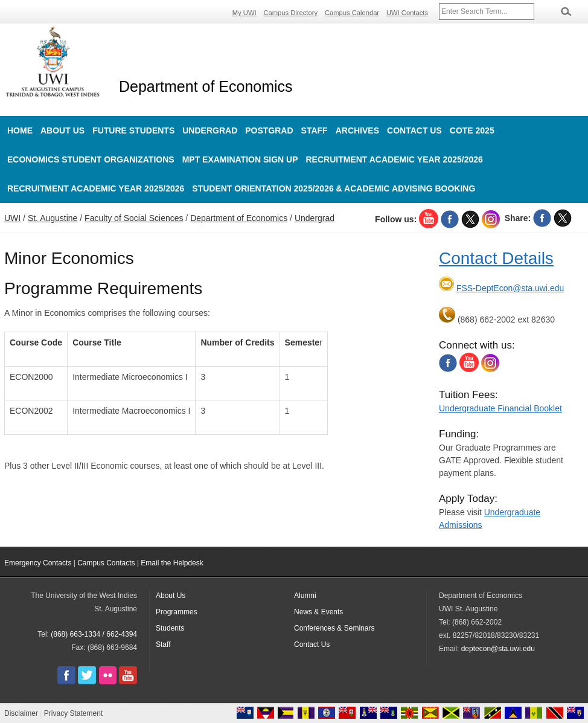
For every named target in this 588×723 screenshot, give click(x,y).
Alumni (305, 596)
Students (170, 628)
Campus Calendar (352, 13)
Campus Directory (291, 13)
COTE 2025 (472, 130)
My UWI (244, 13)
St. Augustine (53, 218)
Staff (315, 130)
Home (20, 130)
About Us (62, 130)
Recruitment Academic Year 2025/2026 (395, 159)
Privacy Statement (73, 713)
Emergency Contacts (38, 563)
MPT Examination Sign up (240, 159)
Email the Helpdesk (172, 563)
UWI (12, 218)
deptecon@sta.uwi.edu (498, 649)
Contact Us (414, 130)
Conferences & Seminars (334, 628)
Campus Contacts (106, 563)
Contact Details (496, 258)
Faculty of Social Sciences (134, 218)
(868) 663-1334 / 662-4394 (94, 634)
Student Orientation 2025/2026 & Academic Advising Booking (334, 188)
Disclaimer (21, 713)
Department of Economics (206, 86)
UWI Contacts (407, 13)
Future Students (133, 130)
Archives (357, 130)
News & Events (318, 612)
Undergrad (210, 130)
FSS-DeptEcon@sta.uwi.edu (510, 288)
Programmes (177, 612)
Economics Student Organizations (91, 159)
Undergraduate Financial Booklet (500, 408)
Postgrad (269, 130)
